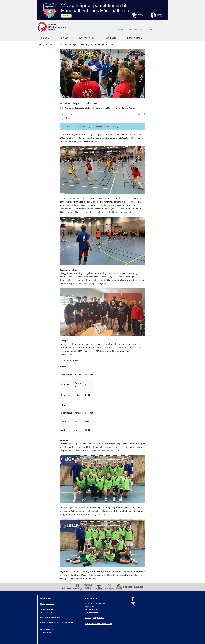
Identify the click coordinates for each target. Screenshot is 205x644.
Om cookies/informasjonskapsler (98, 624)
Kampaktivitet (87, 38)
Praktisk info (135, 38)
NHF (40, 44)
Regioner (45, 38)
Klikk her (50, 629)
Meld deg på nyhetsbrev (95, 618)
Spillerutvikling (80, 44)
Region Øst (51, 44)
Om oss (65, 38)
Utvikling (111, 38)
